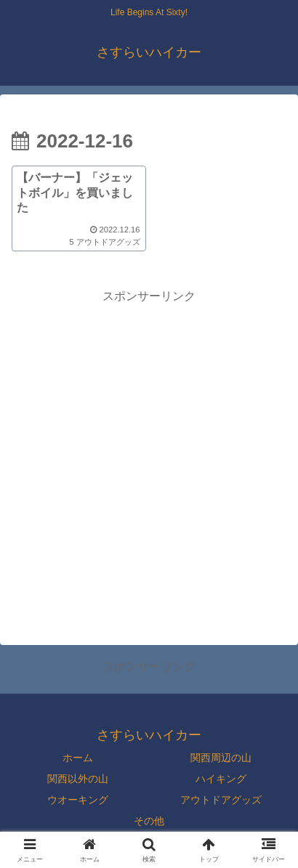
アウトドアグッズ (221, 800)
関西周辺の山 (221, 758)
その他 (149, 821)
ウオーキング (78, 800)
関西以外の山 (78, 779)
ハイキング (221, 779)
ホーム (78, 758)
